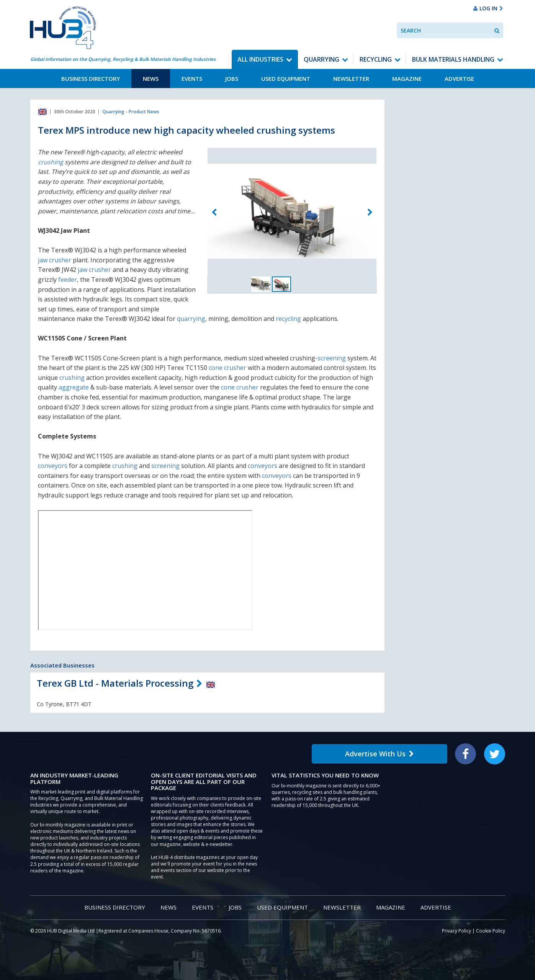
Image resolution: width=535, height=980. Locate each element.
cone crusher (227, 368)
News (151, 79)
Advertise (459, 79)
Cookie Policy (491, 931)
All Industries (260, 59)
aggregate (74, 387)
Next (370, 213)
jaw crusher (55, 260)
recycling (288, 319)
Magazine (407, 79)
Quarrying (321, 59)
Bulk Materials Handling (453, 59)
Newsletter (351, 79)
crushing (51, 162)
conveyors (53, 466)
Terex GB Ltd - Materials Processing (115, 683)
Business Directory (91, 79)
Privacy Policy (456, 931)
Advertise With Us (380, 754)
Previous (214, 213)
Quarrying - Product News (131, 112)
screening (332, 358)
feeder (68, 280)
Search (411, 30)
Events (192, 79)
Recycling (376, 59)
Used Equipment (286, 79)
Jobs (232, 79)
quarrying (191, 319)
